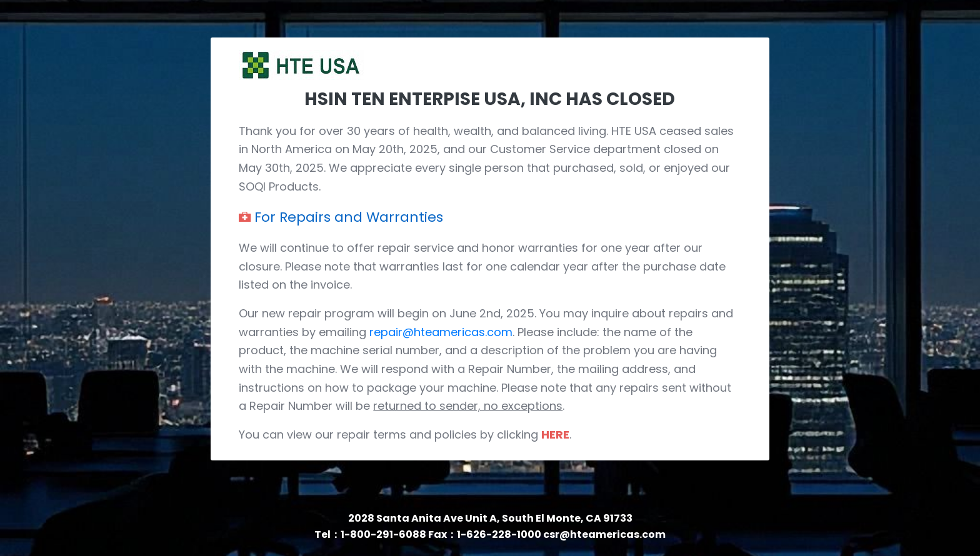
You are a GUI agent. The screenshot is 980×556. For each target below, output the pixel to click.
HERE (555, 434)
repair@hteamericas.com (441, 332)
